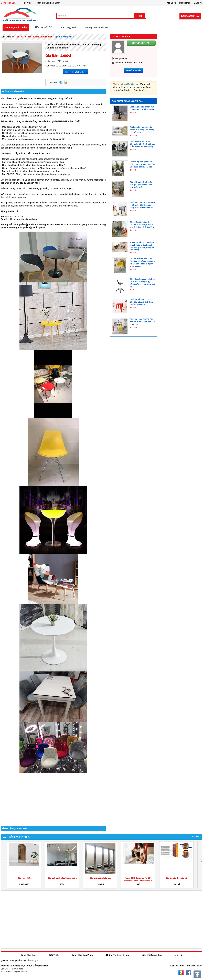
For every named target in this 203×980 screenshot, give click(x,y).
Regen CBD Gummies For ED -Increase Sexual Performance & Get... (138, 881)
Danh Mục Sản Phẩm (16, 28)
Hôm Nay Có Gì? (44, 27)
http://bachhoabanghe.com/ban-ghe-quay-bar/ (38, 171)
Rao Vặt (26, 3)
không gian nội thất (43, 37)
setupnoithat (121, 58)
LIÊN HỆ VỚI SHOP (76, 72)
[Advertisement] (53, 797)
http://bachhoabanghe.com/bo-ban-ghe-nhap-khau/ (61, 168)
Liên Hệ (179, 955)
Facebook (189, 973)
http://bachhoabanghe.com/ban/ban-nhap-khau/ (41, 162)
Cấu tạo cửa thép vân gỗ (176, 878)
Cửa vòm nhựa (24, 878)
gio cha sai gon (31, 960)
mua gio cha (16, 960)
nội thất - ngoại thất (21, 37)
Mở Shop (171, 3)
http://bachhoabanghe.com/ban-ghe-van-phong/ (47, 174)
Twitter (61, 82)
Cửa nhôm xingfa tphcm (100, 878)
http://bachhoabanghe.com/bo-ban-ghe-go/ (47, 159)
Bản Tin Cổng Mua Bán (49, 3)
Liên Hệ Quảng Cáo (152, 955)
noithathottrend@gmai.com (129, 63)
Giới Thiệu (54, 955)
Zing (66, 82)
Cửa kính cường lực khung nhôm (62, 878)
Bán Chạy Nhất (69, 28)
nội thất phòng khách (65, 37)
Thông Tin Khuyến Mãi (97, 28)
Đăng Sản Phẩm (190, 16)
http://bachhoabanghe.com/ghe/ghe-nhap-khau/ (41, 165)
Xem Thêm (196, 836)
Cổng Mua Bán (8, 3)
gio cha (4, 960)
